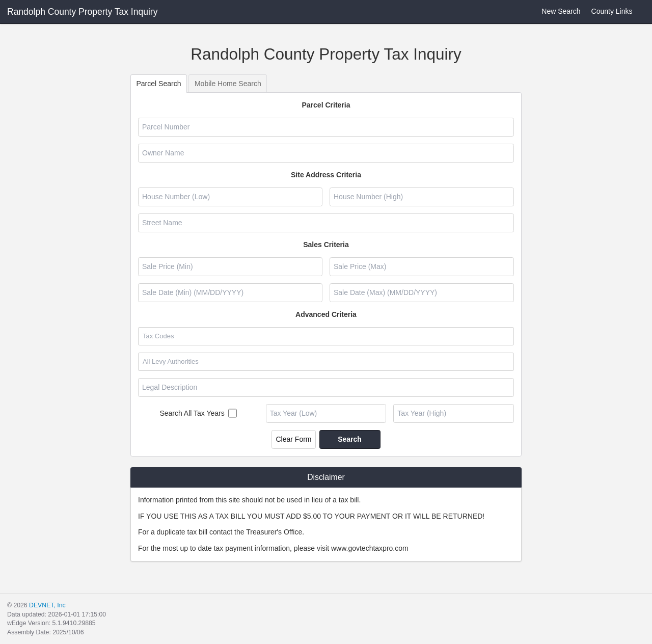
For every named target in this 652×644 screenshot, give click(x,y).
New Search (555, 11)
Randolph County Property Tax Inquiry (82, 12)
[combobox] (325, 336)
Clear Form (293, 439)
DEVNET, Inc (47, 605)
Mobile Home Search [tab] (228, 84)
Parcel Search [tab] (159, 84)
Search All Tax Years (192, 413)
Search (350, 439)
